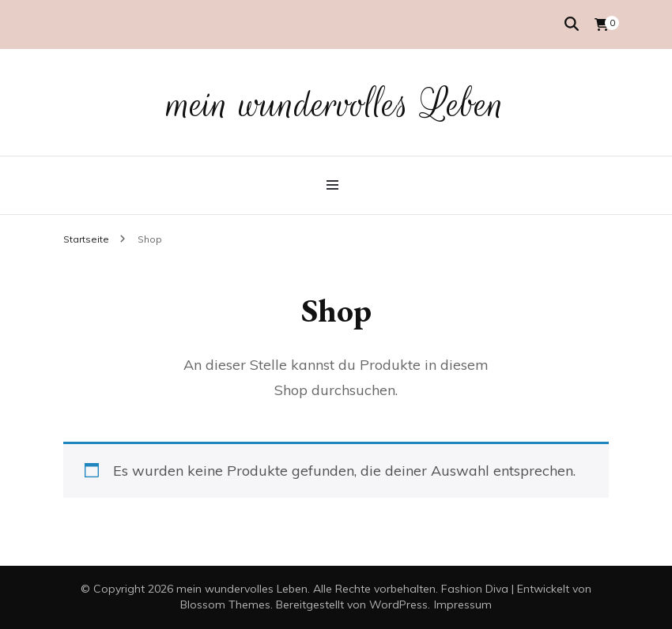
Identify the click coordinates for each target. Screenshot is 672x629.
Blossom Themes (225, 605)
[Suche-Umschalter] (572, 24)
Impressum (463, 605)
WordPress (398, 605)
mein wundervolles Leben (336, 104)
